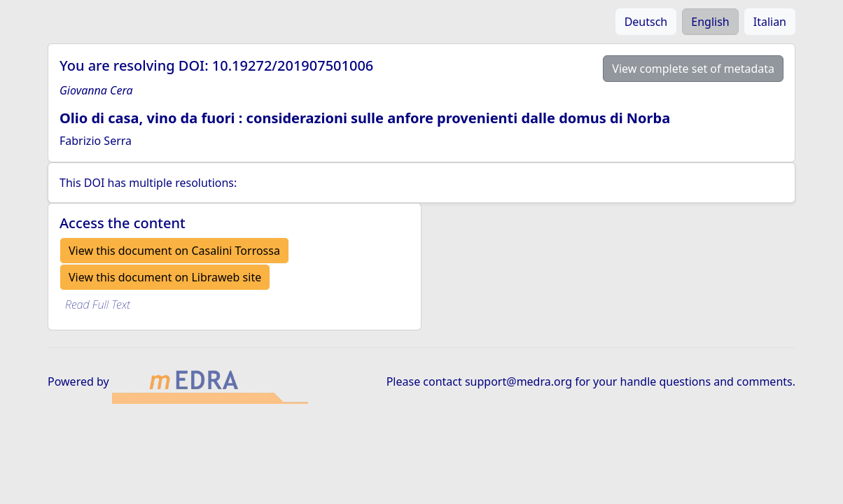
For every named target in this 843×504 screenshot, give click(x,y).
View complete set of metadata (693, 69)
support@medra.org (518, 381)
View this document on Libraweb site (165, 277)
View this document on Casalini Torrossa (174, 251)
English (710, 22)
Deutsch (646, 22)
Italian (770, 22)
